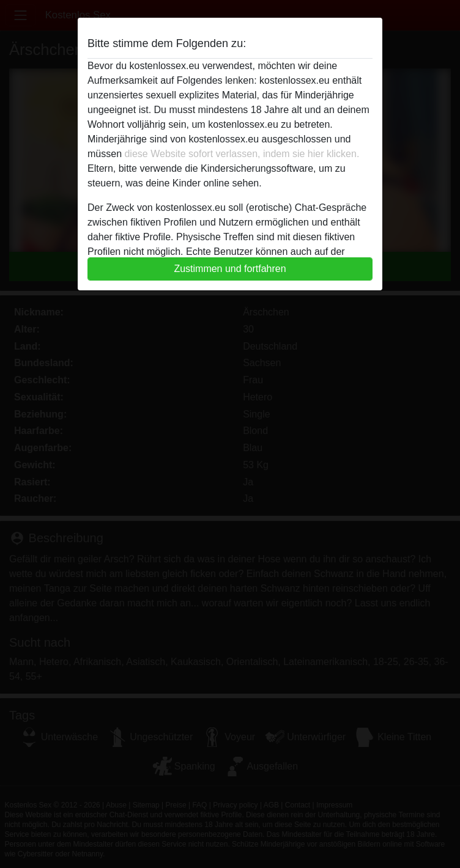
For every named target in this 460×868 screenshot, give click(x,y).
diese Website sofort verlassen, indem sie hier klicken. (242, 154)
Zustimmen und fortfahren (230, 269)
